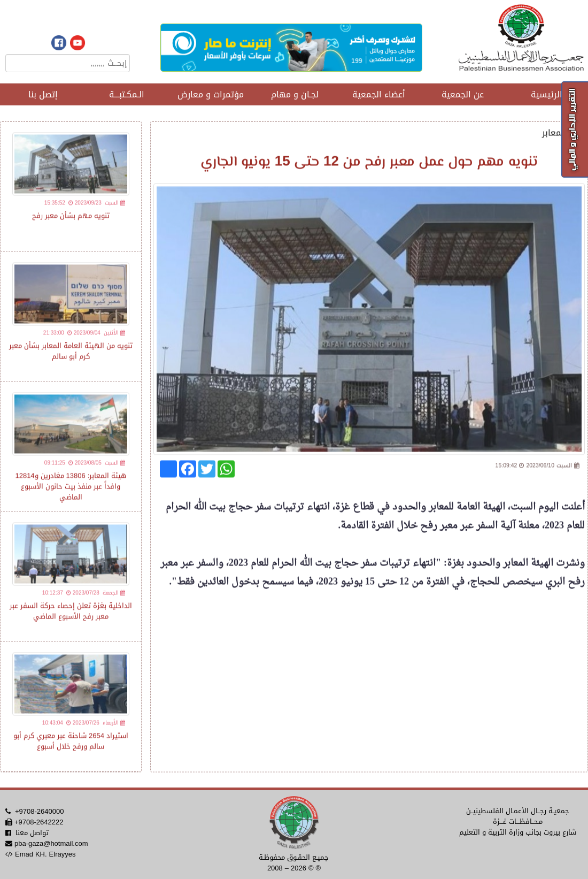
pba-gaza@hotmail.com (51, 843)
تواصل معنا (32, 833)
